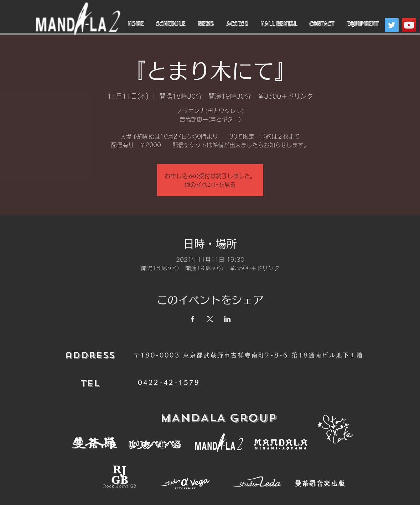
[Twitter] (392, 25)
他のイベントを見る (210, 184)
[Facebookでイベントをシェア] (193, 319)
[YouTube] (409, 25)
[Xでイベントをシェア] (210, 319)
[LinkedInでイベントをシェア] (227, 319)
